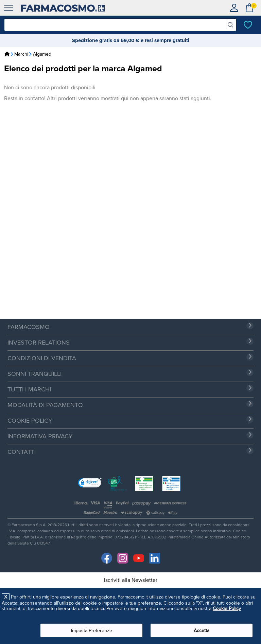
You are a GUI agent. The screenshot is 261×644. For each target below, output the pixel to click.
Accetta (202, 630)
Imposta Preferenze (92, 630)
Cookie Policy (227, 608)
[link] (90, 483)
